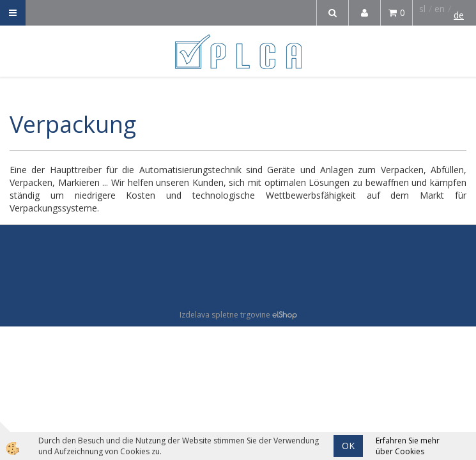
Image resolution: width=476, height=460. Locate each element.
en (440, 9)
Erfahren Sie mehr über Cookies (408, 446)
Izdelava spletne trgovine (225, 315)
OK (348, 446)
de (459, 15)
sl (422, 9)
